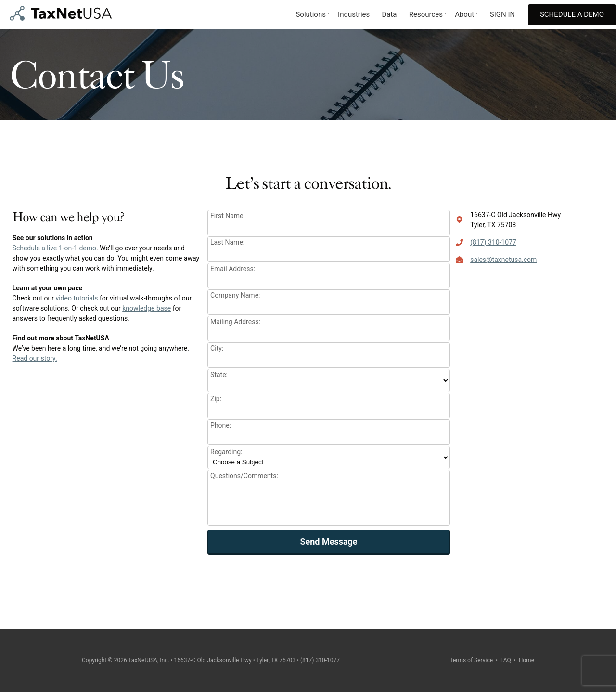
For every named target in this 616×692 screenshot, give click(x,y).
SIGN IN (502, 14)
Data (389, 14)
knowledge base (147, 308)
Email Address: (233, 269)
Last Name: (227, 242)
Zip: (216, 399)
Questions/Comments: (244, 476)
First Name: (228, 216)
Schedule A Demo (572, 14)
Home (526, 660)
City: (217, 348)
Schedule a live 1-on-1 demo (54, 248)
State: (219, 375)
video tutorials (77, 298)
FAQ (506, 660)
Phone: (221, 425)
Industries (354, 14)
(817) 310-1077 (493, 242)
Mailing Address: (235, 322)
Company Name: (235, 295)
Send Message (328, 542)
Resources (426, 14)
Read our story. (35, 358)
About (464, 14)
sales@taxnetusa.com (503, 260)
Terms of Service (471, 660)
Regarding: (226, 452)
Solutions (311, 14)
